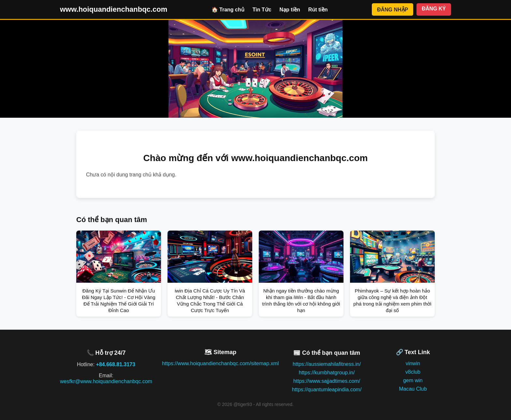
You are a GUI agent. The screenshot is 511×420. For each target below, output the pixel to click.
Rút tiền (318, 10)
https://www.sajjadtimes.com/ (327, 381)
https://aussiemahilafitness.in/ (327, 364)
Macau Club (413, 389)
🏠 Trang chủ (228, 10)
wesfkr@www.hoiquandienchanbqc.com (106, 381)
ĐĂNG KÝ (434, 9)
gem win (413, 380)
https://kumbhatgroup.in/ (327, 373)
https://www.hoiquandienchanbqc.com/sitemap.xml (220, 363)
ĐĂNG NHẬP (393, 10)
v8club (413, 372)
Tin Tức (262, 10)
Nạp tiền (290, 10)
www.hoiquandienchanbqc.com (114, 9)
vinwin (413, 363)
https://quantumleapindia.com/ (327, 390)
